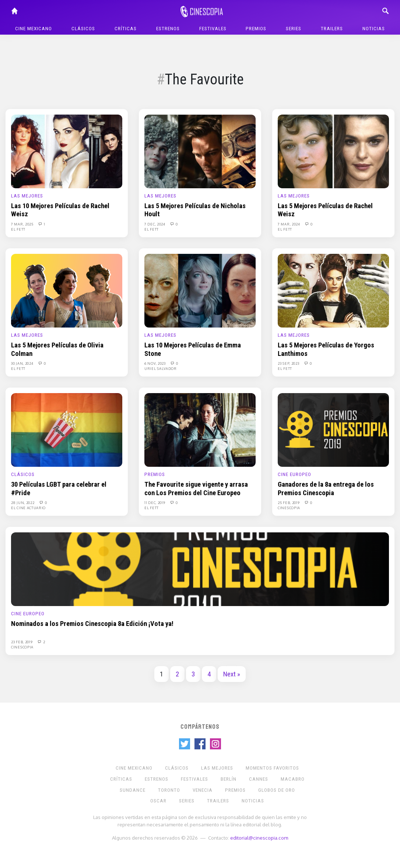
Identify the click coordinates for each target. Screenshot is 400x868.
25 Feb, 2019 (289, 503)
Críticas (126, 29)
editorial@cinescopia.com (259, 838)
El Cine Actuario (28, 508)
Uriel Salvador (161, 368)
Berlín (229, 779)
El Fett (18, 229)
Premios (256, 29)
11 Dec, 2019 (155, 503)
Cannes (259, 779)
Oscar (158, 801)
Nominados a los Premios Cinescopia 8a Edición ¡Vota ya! (92, 624)
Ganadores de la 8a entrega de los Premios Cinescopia (326, 489)
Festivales (213, 29)
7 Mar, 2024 (289, 224)
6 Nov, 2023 (155, 363)
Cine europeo (294, 474)
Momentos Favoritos (272, 768)
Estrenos (168, 29)
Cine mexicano (34, 29)
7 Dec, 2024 (155, 224)
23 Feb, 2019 (22, 642)
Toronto (169, 790)
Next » (232, 674)
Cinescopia (289, 508)
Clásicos (83, 29)
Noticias (374, 29)
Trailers (332, 29)
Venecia (203, 790)
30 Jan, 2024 (23, 363)
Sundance (133, 790)
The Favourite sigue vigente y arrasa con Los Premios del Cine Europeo (196, 489)
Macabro (293, 779)
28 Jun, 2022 (23, 503)
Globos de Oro (277, 790)
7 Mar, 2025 (23, 224)
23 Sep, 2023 (289, 363)
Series (294, 29)
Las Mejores (27, 196)
